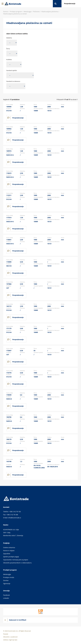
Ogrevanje (7, 583)
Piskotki (6, 634)
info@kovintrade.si (15, 518)
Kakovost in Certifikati (18, 620)
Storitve (6, 580)
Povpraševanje (18, 118)
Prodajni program (16, 12)
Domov (6, 12)
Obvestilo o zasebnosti (10, 637)
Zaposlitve (7, 554)
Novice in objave (9, 551)
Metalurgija (28, 12)
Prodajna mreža (9, 577)
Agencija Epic (13, 640)
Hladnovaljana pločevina (50, 12)
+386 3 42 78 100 (15, 512)
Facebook (6, 595)
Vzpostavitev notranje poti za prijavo (16, 560)
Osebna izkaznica (9, 547)
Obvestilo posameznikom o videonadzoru (17, 563)
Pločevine (36, 12)
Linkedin (6, 598)
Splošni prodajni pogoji (11, 557)
